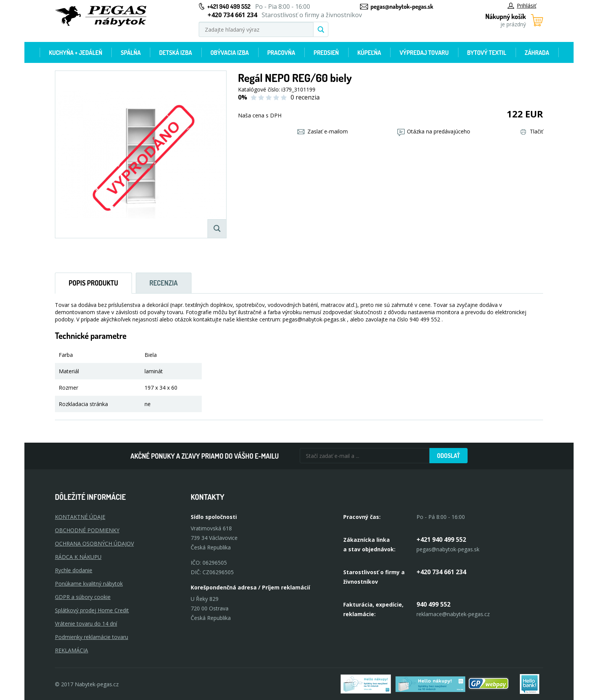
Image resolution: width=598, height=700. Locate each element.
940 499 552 (433, 604)
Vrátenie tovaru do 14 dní (86, 624)
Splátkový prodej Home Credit (92, 610)
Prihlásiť (522, 6)
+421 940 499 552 (229, 6)
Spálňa (130, 53)
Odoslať (448, 456)
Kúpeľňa (369, 53)
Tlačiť (532, 131)
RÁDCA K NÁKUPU (78, 557)
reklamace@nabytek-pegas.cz (453, 614)
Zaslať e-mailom (323, 131)
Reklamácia (72, 650)
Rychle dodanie (74, 570)
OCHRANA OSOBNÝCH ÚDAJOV (94, 543)
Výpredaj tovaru (424, 53)
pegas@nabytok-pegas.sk (402, 6)
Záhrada (537, 53)
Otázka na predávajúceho (434, 131)
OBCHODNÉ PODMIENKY (87, 530)
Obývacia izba (230, 53)
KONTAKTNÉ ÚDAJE (80, 517)
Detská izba (175, 53)
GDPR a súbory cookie (83, 597)
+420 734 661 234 (441, 572)
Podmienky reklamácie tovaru (92, 637)
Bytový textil (487, 53)
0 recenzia (305, 97)
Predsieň (326, 53)
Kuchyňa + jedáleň (76, 53)
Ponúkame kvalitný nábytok (89, 584)
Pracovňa (281, 53)
